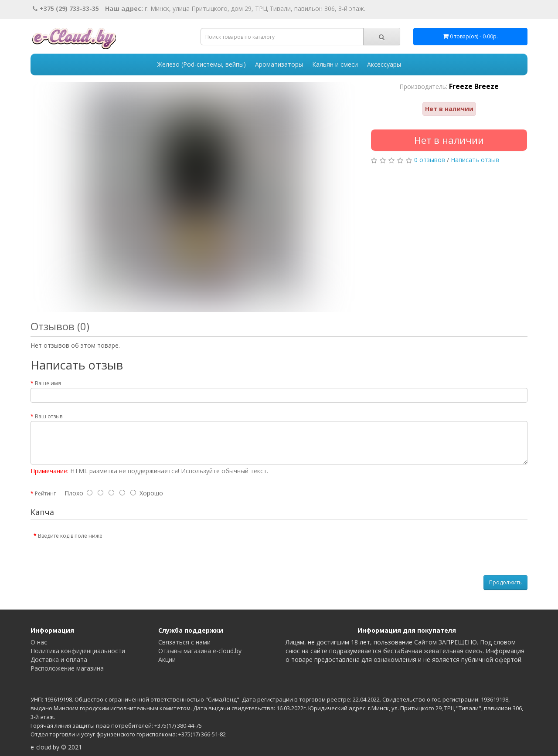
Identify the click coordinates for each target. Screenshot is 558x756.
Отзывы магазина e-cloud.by (200, 651)
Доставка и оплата (59, 659)
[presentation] (182, 546)
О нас (39, 642)
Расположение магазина (67, 668)
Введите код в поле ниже (70, 536)
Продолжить (505, 582)
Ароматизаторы (279, 64)
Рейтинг (45, 493)
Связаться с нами (184, 642)
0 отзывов (430, 160)
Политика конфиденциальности (78, 651)
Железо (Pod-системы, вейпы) (202, 64)
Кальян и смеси (335, 64)
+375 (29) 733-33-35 (66, 8)
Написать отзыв (475, 160)
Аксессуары (384, 64)
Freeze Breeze (474, 86)
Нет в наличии (449, 140)
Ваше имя (48, 383)
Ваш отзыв (49, 416)
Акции (167, 659)
